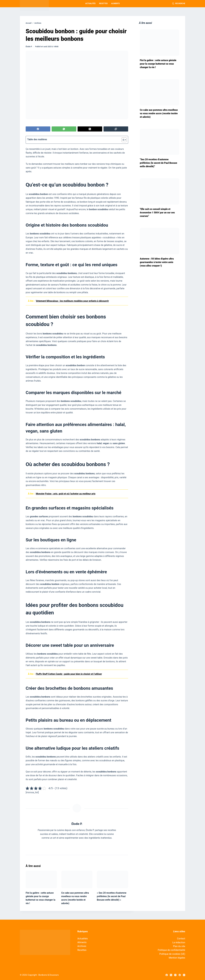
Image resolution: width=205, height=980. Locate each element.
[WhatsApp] (64, 129)
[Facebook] (38, 129)
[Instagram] (175, 975)
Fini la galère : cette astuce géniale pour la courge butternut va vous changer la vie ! (158, 64)
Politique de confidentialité (171, 950)
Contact (181, 939)
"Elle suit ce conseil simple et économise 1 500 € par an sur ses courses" (157, 213)
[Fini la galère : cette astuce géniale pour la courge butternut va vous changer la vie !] (41, 879)
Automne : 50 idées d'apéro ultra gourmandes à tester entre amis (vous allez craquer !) (157, 262)
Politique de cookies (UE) (172, 954)
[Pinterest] (180, 975)
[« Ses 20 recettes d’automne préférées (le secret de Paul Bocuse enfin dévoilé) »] (113, 879)
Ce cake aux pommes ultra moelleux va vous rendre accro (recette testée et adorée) (159, 113)
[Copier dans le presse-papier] (116, 129)
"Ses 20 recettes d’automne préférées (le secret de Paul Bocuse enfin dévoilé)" (159, 163)
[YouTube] (184, 975)
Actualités (90, 3)
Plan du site (179, 946)
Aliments (115, 3)
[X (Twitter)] (90, 129)
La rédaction (179, 942)
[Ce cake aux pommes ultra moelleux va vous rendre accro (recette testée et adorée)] (77, 879)
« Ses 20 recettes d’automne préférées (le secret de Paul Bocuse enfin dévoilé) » (112, 896)
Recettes (103, 3)
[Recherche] (179, 4)
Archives (82, 946)
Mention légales (177, 958)
